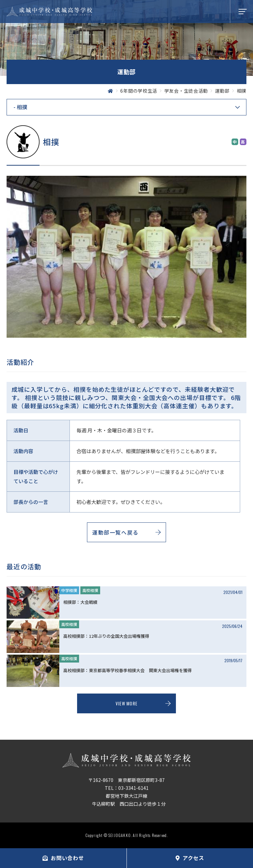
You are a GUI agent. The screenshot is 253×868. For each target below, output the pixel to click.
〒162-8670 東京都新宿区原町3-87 (126, 780)
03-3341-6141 (133, 788)
